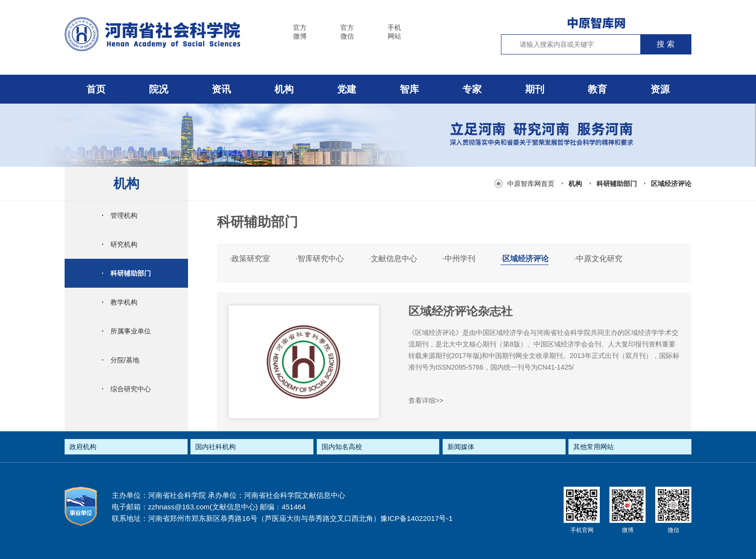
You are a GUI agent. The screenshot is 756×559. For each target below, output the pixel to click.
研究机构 (120, 244)
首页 (96, 89)
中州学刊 (459, 259)
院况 (159, 89)
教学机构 (120, 302)
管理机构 (120, 215)
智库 (409, 89)
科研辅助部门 (617, 184)
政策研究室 (250, 259)
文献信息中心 (393, 259)
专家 (472, 89)
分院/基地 (121, 360)
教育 (597, 89)
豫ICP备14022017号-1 (417, 518)
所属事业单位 (126, 331)
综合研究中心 (126, 389)
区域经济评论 (671, 184)
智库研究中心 (319, 259)
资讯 (221, 89)
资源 (660, 89)
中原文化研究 (598, 259)
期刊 (535, 89)
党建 (347, 89)
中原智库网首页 (531, 184)
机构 (284, 89)
